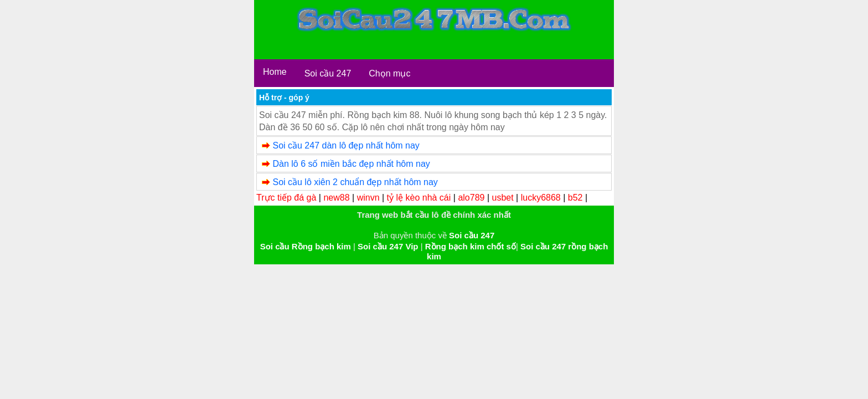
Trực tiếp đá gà (286, 198)
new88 (336, 198)
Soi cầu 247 (328, 73)
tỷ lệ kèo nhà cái (419, 198)
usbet (503, 198)
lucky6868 (541, 198)
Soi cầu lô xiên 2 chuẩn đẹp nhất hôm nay (355, 182)
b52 (575, 198)
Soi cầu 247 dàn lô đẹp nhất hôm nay (346, 145)
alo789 (471, 198)
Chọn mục (389, 73)
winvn (368, 198)
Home (275, 72)
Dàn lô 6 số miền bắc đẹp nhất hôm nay (351, 164)
